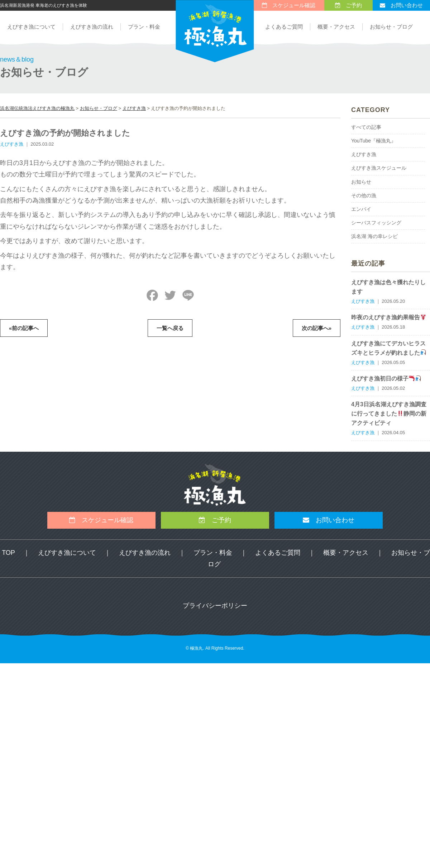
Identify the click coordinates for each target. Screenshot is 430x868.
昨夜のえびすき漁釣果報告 (389, 317)
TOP (8, 553)
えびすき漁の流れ (92, 27)
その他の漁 (364, 195)
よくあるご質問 (284, 27)
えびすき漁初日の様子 (386, 379)
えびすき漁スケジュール (379, 168)
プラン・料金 (144, 27)
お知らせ (361, 182)
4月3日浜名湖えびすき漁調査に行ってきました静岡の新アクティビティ (389, 414)
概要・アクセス (336, 27)
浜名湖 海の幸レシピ (374, 236)
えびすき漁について (31, 27)
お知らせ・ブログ (391, 27)
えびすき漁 (364, 154)
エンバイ (361, 209)
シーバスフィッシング (376, 223)
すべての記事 (366, 127)
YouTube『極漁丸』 (374, 141)
